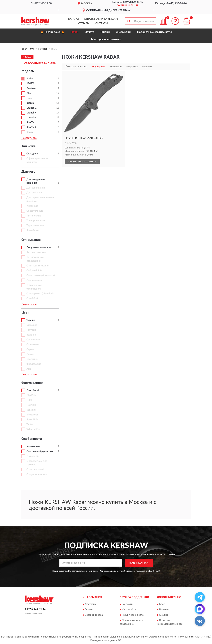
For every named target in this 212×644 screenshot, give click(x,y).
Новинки (164, 610)
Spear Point (33, 420)
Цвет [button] (25, 313)
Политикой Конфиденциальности (105, 571)
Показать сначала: (76, 67)
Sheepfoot (32, 415)
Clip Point (32, 395)
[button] (128, 5)
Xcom (30, 132)
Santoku (31, 410)
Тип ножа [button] (28, 146)
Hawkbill (31, 405)
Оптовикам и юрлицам (101, 19)
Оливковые (33, 340)
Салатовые (33, 345)
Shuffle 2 (31, 127)
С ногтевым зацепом (38, 266)
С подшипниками (37, 474)
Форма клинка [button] (32, 383)
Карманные (33, 446)
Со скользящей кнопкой (41, 275)
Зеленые (31, 335)
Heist (29, 98)
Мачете (89, 32)
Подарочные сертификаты (154, 32)
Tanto (30, 424)
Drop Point (33, 390)
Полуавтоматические (39, 247)
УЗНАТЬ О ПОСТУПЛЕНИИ (82, 162)
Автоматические (36, 252)
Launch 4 (31, 113)
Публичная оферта (133, 615)
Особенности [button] (32, 439)
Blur (29, 93)
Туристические (35, 225)
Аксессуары (124, 32)
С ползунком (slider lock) (40, 294)
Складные (32, 154)
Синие (30, 354)
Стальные (32, 359)
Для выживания (36, 188)
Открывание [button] (31, 240)
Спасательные (35, 211)
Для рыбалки (34, 193)
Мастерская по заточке (106, 39)
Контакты (101, 23)
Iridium (31, 103)
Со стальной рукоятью (40, 451)
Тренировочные (36, 221)
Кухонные (32, 206)
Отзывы (84, 23)
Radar (30, 79)
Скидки (163, 615)
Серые (30, 349)
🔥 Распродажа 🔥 (52, 32)
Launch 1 (31, 108)
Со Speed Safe (34, 271)
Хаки (29, 369)
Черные (31, 320)
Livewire (31, 118)
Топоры (105, 32)
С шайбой (32, 299)
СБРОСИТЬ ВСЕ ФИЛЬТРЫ (40, 63)
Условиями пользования (136, 571)
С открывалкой (35, 470)
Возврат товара (94, 615)
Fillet (29, 400)
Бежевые (32, 325)
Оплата (89, 610)
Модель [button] (28, 71)
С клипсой (32, 456)
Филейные (32, 230)
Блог (162, 604)
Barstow (31, 88)
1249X (30, 84)
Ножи (75, 32)
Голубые (31, 330)
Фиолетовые (34, 364)
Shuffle (30, 122)
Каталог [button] (74, 19)
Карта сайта (129, 610)
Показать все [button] (29, 138)
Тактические (34, 216)
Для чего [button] (28, 172)
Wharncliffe (33, 429)
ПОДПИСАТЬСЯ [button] (139, 563)
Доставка (90, 604)
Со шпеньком (34, 280)
